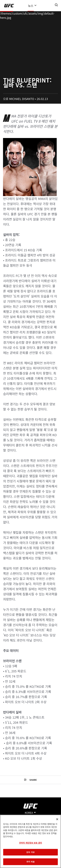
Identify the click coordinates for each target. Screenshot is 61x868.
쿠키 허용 (30, 862)
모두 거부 (30, 852)
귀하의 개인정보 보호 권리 (30, 843)
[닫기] (57, 819)
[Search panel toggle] (56, 5)
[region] (30, 841)
